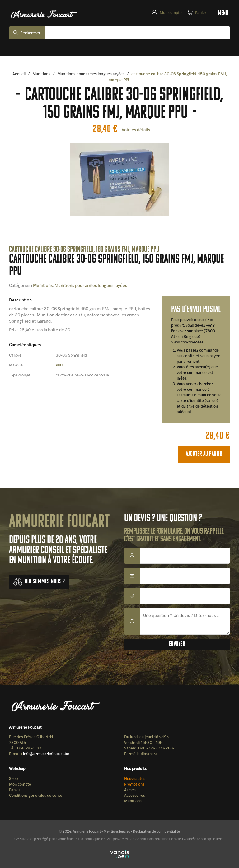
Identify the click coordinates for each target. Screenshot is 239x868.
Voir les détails (136, 129)
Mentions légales (117, 831)
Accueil (19, 74)
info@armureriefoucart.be (46, 754)
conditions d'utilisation (155, 839)
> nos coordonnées (187, 342)
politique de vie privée (104, 839)
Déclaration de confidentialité (156, 831)
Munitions (41, 74)
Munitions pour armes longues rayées (91, 74)
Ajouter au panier (204, 454)
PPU (59, 365)
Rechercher (30, 33)
